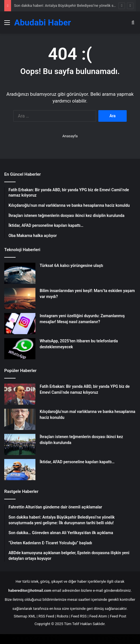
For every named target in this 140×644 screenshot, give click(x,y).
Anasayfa (70, 136)
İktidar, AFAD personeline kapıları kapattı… (77, 462)
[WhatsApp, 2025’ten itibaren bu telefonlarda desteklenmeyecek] (20, 349)
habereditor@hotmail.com (30, 590)
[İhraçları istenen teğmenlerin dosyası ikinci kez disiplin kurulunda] (20, 444)
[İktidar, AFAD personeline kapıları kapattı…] (20, 470)
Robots (62, 616)
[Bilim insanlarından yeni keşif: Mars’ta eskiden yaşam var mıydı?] (20, 298)
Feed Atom (98, 616)
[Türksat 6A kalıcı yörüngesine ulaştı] (20, 273)
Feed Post (118, 616)
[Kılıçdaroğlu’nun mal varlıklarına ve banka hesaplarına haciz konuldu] (20, 419)
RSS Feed (46, 616)
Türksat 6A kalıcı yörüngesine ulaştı (71, 266)
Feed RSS (79, 616)
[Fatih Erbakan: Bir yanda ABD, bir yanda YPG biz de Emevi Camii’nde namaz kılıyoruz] (20, 394)
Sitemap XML (25, 616)
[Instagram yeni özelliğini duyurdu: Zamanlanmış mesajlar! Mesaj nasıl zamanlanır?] (20, 324)
